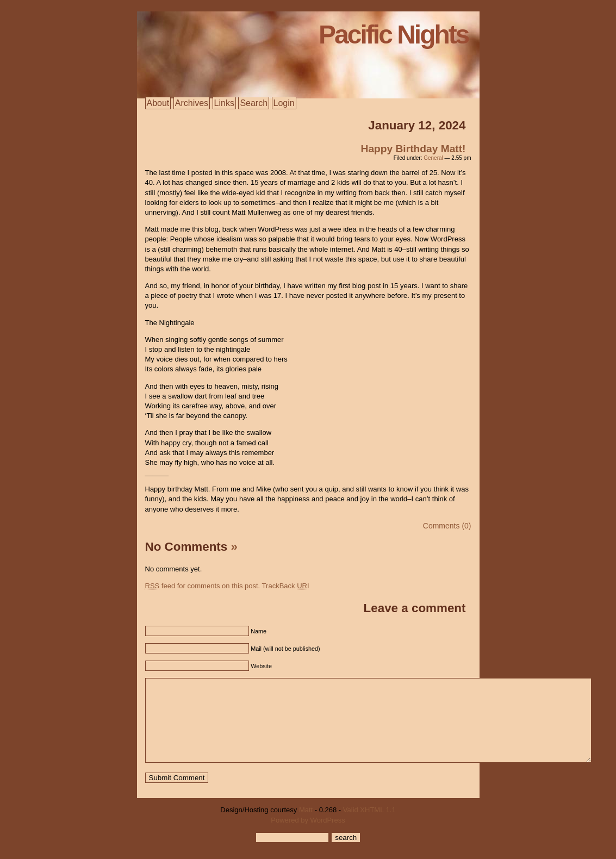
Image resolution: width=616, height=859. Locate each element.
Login (284, 103)
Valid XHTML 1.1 (369, 826)
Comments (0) (447, 526)
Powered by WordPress (308, 836)
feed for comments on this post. (203, 586)
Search (254, 103)
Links (224, 103)
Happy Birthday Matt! (413, 149)
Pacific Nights (393, 35)
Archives (192, 103)
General (433, 158)
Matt (306, 826)
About (158, 103)
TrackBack (286, 586)
